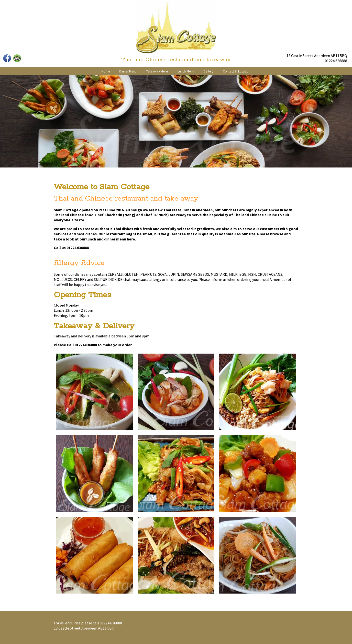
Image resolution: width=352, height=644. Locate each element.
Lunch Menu (186, 71)
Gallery (208, 71)
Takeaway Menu (157, 71)
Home (106, 71)
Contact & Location (237, 71)
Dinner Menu (128, 71)
